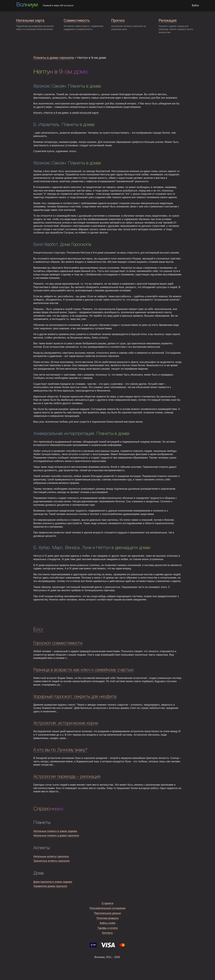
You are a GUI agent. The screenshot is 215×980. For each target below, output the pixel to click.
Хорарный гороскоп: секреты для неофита (75, 697)
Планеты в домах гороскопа (54, 58)
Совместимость (77, 20)
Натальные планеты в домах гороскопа (56, 836)
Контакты (107, 933)
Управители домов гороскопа (50, 886)
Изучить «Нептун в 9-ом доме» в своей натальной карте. (66, 113)
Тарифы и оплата (108, 928)
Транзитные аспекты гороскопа (52, 861)
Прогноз (118, 20)
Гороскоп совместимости (58, 643)
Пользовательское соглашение (107, 908)
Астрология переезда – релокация (67, 777)
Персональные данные (108, 913)
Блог (39, 630)
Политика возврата (108, 918)
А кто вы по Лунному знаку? (60, 750)
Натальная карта (30, 20)
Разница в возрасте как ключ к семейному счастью (84, 670)
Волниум (27, 5)
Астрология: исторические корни (66, 723)
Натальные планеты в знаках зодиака (55, 831)
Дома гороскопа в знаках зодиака (53, 882)
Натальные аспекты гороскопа (51, 856)
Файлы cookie (108, 923)
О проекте (107, 903)
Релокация (168, 20)
